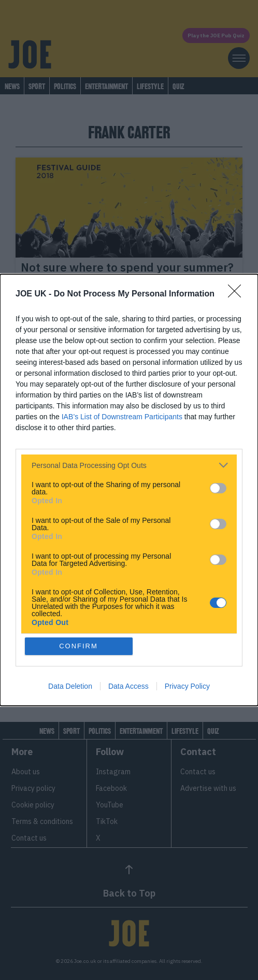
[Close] (238, 294)
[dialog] (129, 490)
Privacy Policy (187, 686)
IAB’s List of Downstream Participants (122, 417)
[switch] (218, 488)
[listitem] (129, 465)
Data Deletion (70, 686)
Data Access (128, 686)
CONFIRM (78, 646)
